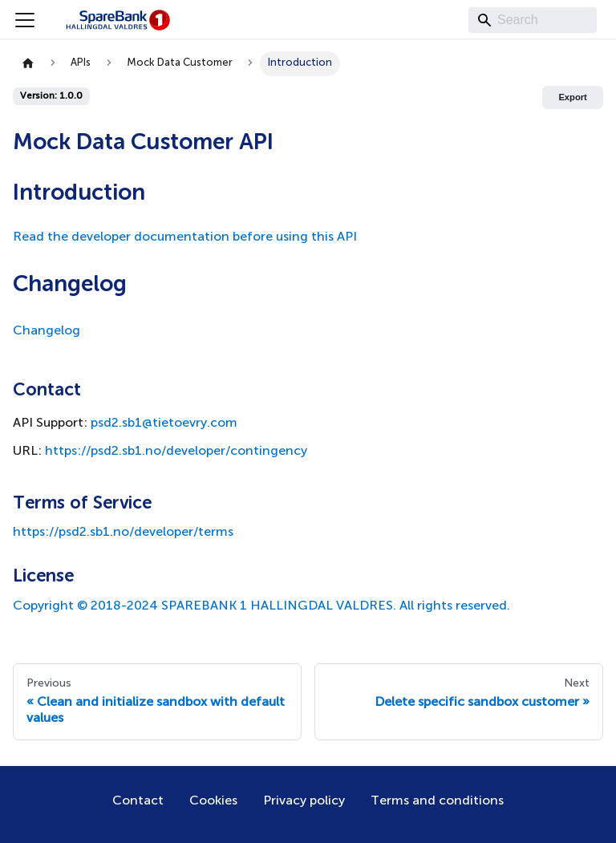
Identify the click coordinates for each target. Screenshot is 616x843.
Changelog (47, 331)
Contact (138, 801)
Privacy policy (304, 801)
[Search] (533, 20)
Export (572, 97)
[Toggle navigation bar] (25, 20)
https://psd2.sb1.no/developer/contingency (176, 452)
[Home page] (28, 64)
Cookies (213, 801)
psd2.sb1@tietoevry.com (164, 424)
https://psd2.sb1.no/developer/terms (123, 533)
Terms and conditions (437, 801)
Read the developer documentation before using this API (185, 237)
